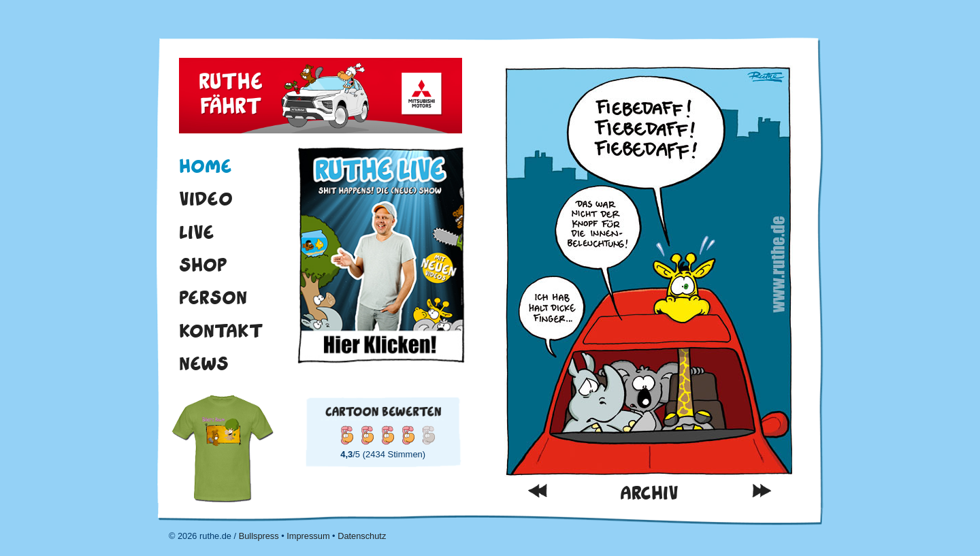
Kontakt (221, 331)
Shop (203, 265)
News (204, 363)
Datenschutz (362, 536)
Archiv (649, 493)
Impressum (308, 536)
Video (206, 199)
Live (197, 232)
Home (206, 166)
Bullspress (259, 536)
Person (213, 297)
